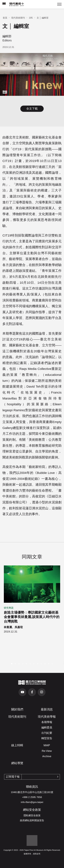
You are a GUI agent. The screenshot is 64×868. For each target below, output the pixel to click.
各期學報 (47, 722)
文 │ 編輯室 (43, 18)
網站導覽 (17, 763)
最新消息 (47, 709)
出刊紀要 (47, 733)
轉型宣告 (47, 738)
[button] (12, 664)
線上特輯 (17, 745)
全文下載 (32, 109)
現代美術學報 (47, 717)
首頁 (5, 18)
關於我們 (17, 709)
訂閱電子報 (13, 777)
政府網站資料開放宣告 (32, 820)
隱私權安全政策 (32, 815)
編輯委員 (47, 727)
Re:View (47, 751)
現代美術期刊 (18, 18)
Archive (47, 756)
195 (31, 18)
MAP (47, 745)
